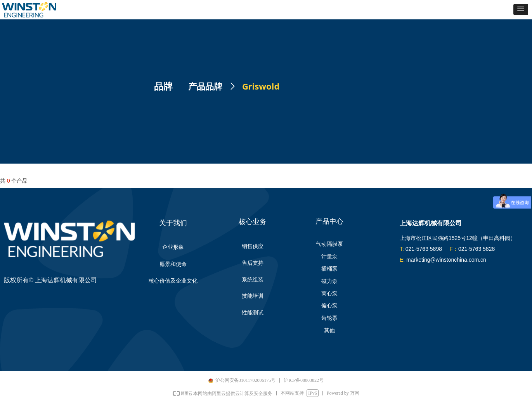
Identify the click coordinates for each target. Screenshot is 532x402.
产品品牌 (205, 87)
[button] (521, 9)
